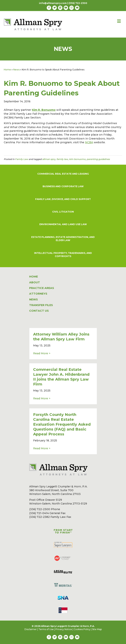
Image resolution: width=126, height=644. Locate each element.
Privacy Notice (64, 629)
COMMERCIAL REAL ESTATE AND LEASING (63, 174)
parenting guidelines (98, 159)
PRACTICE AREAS (42, 288)
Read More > (42, 353)
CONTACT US (39, 311)
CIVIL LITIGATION (63, 212)
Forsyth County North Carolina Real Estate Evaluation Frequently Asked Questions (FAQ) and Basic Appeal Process (62, 424)
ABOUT (35, 282)
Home (7, 70)
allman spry (49, 159)
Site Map (97, 629)
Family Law (22, 159)
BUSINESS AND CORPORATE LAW (63, 186)
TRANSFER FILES (41, 305)
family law (62, 159)
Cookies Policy (82, 629)
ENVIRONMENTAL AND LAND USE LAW (63, 224)
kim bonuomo (77, 159)
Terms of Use (46, 629)
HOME (34, 277)
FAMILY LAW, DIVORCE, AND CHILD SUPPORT (63, 199)
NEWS (34, 299)
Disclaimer (31, 629)
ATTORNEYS (38, 294)
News (16, 70)
